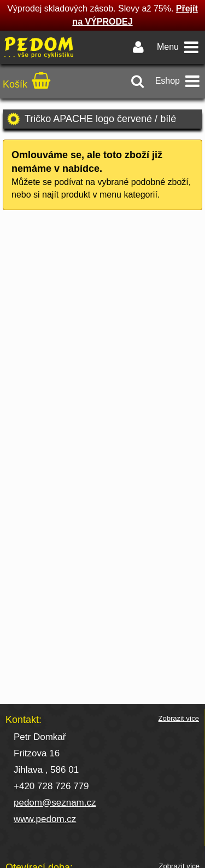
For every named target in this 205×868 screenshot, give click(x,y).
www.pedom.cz (45, 819)
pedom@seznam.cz (55, 803)
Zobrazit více (179, 719)
